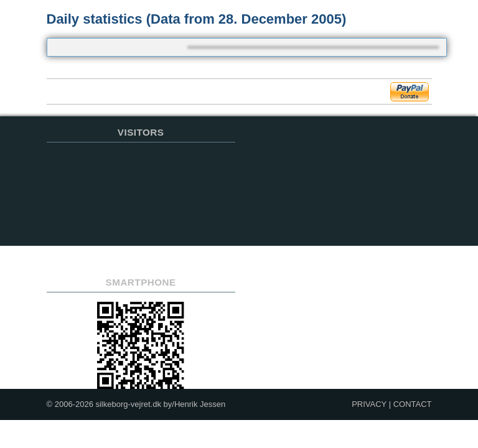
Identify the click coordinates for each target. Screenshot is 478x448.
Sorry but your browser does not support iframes (141, 208)
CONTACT (413, 404)
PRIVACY (369, 404)
